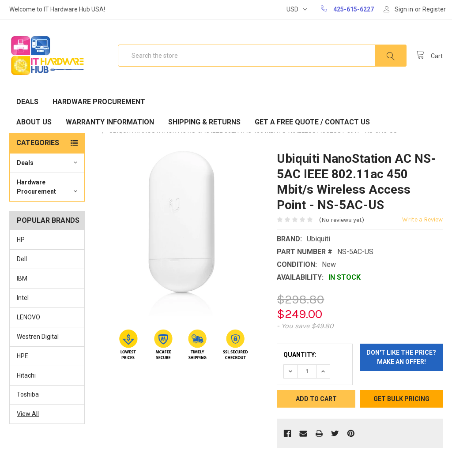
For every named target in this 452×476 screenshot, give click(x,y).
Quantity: (300, 355)
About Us (34, 122)
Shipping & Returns (204, 122)
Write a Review (422, 219)
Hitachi (26, 375)
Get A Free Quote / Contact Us (312, 122)
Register (434, 9)
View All (28, 414)
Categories (38, 143)
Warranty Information (110, 122)
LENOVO (28, 317)
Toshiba (28, 394)
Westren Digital (38, 337)
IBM (22, 278)
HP (21, 240)
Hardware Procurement (99, 102)
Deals (27, 102)
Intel (23, 298)
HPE (23, 356)
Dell (22, 259)
